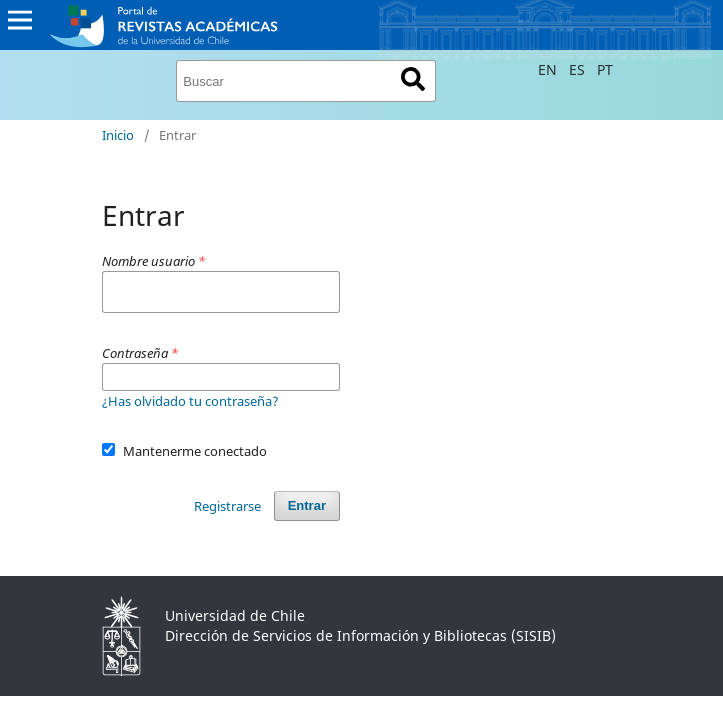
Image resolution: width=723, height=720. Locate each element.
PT (605, 69)
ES (579, 69)
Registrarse (227, 506)
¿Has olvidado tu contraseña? (190, 401)
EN (549, 69)
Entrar (307, 505)
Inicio (118, 135)
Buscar (413, 79)
